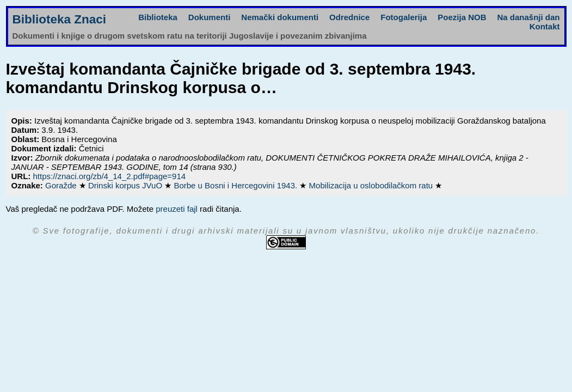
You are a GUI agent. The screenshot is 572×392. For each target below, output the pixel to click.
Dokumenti (210, 17)
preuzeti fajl (177, 209)
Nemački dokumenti (280, 17)
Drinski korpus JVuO (126, 185)
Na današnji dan (528, 17)
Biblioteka (158, 17)
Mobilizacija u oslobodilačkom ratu (372, 185)
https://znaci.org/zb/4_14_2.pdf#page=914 (110, 176)
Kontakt (545, 26)
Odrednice (349, 17)
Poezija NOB (462, 17)
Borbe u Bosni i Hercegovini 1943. (236, 185)
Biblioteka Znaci (60, 19)
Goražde (62, 185)
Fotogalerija (404, 17)
